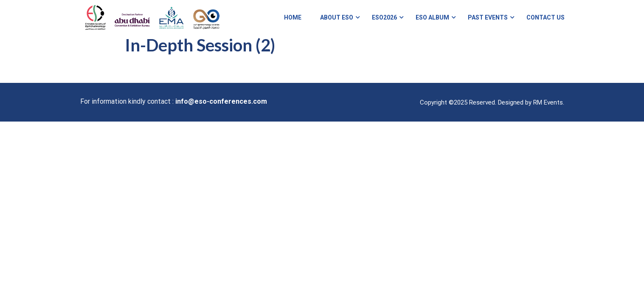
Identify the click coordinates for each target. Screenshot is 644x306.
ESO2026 (384, 21)
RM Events (548, 110)
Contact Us (545, 21)
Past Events (487, 21)
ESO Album (432, 21)
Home (292, 21)
